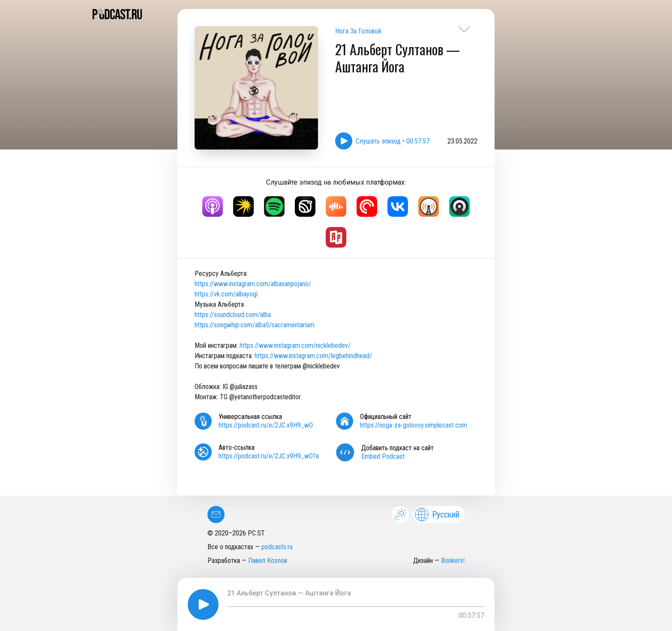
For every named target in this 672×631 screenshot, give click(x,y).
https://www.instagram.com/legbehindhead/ (313, 356)
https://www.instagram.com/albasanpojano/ (253, 284)
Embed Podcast (383, 456)
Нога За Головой (358, 31)
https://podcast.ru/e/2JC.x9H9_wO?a (269, 456)
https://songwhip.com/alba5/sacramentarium (255, 325)
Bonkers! (453, 561)
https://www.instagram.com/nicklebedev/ (295, 345)
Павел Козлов (268, 561)
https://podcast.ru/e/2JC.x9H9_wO (266, 425)
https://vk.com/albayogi (226, 294)
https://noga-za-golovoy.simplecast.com (414, 425)
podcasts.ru (277, 547)
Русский (437, 514)
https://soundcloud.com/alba (233, 315)
